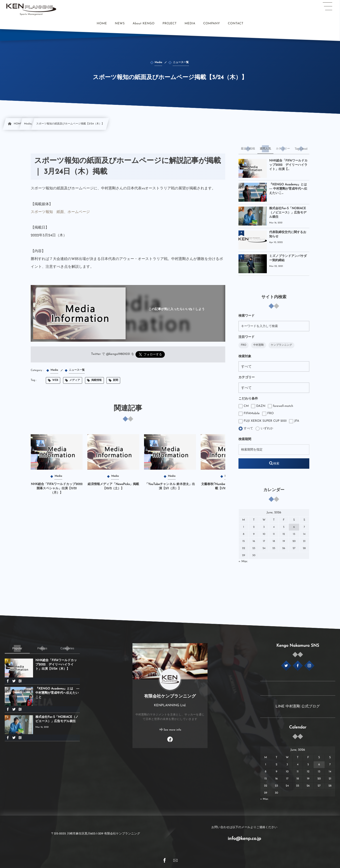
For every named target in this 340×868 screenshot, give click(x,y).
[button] (327, 6)
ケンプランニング (281, 345)
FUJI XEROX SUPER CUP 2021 (263, 421)
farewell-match (280, 406)
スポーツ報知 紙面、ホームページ (60, 212)
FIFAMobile (249, 414)
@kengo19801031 (118, 354)
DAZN (258, 406)
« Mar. (243, 562)
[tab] (248, 149)
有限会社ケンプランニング (170, 696)
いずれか (264, 429)
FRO (244, 345)
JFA (294, 421)
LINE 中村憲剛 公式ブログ (298, 706)
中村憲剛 (259, 345)
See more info (172, 730)
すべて (246, 429)
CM (244, 406)
